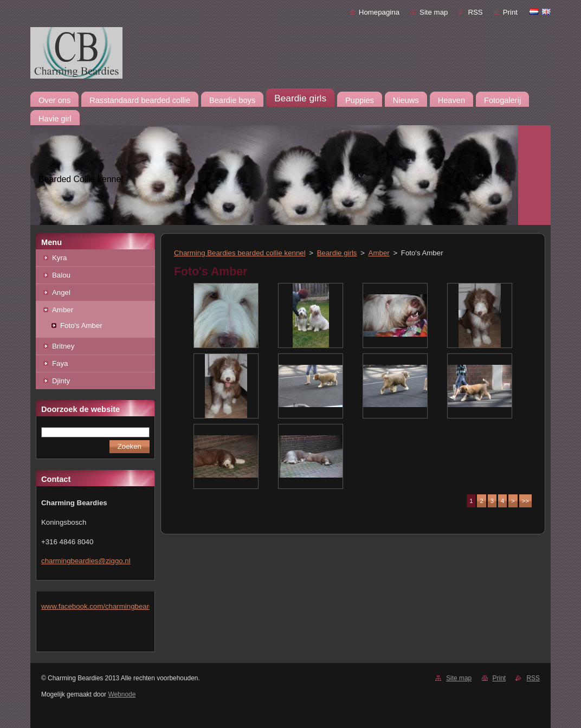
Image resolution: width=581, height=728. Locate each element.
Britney (63, 346)
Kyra (59, 258)
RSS (475, 12)
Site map (434, 12)
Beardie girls (337, 253)
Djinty (61, 381)
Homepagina (379, 12)
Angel (61, 292)
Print (510, 12)
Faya (60, 363)
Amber (63, 310)
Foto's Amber (81, 326)
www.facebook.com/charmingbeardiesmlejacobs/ (119, 606)
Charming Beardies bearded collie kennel (240, 253)
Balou (61, 275)
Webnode (122, 694)
